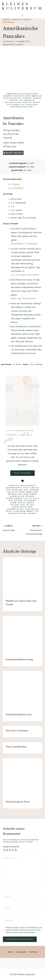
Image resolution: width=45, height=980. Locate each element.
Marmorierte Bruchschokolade (33, 530)
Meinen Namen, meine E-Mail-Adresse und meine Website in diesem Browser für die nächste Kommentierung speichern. (24, 930)
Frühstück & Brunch (21, 20)
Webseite (8, 920)
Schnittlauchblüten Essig (19, 659)
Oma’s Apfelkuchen (16, 747)
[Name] (22, 896)
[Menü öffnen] (22, 15)
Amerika (7, 20)
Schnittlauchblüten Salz (19, 714)
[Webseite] (22, 921)
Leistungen (21, 952)
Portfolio (33, 952)
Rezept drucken (13, 153)
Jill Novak (9, 41)
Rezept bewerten (11, 847)
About (11, 952)
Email (7, 908)
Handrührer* (18, 188)
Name (8, 896)
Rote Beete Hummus (17, 731)
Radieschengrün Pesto (18, 802)
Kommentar (10, 858)
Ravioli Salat (12, 528)
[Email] (22, 908)
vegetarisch (9, 22)
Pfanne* (16, 184)
